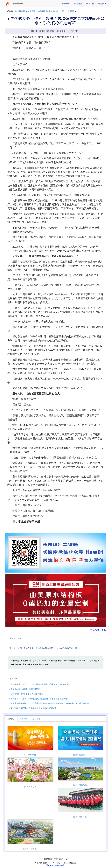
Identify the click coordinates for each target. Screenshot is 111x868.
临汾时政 (66, 3)
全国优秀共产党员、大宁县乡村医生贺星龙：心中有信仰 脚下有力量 (47, 648)
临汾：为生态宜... (81, 785)
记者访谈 (78, 3)
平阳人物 (90, 3)
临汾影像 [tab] (37, 719)
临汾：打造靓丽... (30, 849)
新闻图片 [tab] (11, 719)
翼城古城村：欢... (81, 817)
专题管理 (31, 11)
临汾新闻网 (20, 11)
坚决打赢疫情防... (81, 755)
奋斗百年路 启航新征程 (48, 11)
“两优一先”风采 (68, 11)
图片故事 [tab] (24, 719)
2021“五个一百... (30, 755)
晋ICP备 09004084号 (56, 865)
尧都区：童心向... (30, 787)
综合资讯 (102, 3)
